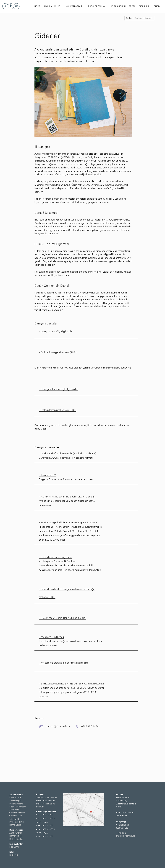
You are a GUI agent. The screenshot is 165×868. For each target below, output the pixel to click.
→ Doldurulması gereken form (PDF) (58, 353)
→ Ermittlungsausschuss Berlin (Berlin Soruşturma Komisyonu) (71, 684)
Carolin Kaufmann (17, 813)
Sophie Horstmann (18, 807)
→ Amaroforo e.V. (47, 475)
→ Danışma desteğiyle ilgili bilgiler (56, 332)
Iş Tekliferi (14, 855)
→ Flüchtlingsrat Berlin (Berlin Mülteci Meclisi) (63, 618)
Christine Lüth (16, 816)
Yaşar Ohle (14, 819)
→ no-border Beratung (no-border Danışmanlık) (63, 663)
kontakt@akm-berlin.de (58, 727)
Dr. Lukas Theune (17, 822)
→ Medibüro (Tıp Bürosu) (52, 637)
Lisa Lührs (14, 847)
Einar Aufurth (15, 798)
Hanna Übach (15, 825)
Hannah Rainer (16, 836)
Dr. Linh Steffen (16, 839)
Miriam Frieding (16, 804)
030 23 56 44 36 (90, 727)
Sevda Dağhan (16, 801)
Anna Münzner (16, 833)
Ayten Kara (14, 810)
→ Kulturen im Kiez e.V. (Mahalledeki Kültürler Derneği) (67, 497)
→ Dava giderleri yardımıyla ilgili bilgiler (58, 389)
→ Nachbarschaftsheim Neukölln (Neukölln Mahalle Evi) (67, 454)
